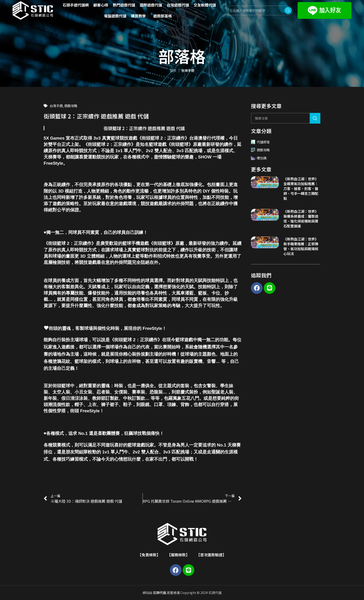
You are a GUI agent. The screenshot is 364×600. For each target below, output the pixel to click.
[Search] (286, 118)
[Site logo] (33, 10)
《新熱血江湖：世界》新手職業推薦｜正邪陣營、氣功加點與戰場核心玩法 (301, 246)
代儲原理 (260, 142)
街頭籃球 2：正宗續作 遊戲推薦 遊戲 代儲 (144, 128)
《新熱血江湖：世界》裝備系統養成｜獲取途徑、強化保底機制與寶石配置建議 (301, 219)
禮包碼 (259, 158)
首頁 (173, 70)
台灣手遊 (188, 70)
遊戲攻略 (71, 106)
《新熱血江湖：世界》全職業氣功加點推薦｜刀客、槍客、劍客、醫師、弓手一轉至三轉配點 (301, 189)
